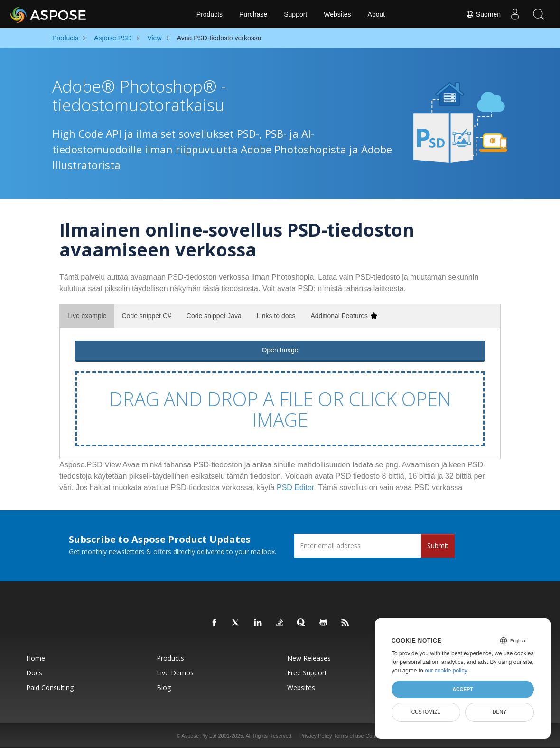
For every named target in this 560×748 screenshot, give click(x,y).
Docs (34, 673)
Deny (499, 712)
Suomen (483, 14)
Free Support (307, 673)
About (377, 14)
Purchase (253, 14)
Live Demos (175, 673)
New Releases (309, 658)
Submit (438, 545)
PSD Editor (295, 488)
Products (210, 14)
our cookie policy (446, 671)
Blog (164, 687)
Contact (374, 736)
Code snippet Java (214, 316)
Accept (462, 689)
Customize (426, 712)
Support (295, 14)
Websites (337, 14)
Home (36, 658)
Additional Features (344, 316)
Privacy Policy (316, 736)
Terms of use (349, 736)
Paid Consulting (50, 687)
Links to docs (276, 316)
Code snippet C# (147, 316)
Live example (87, 316)
